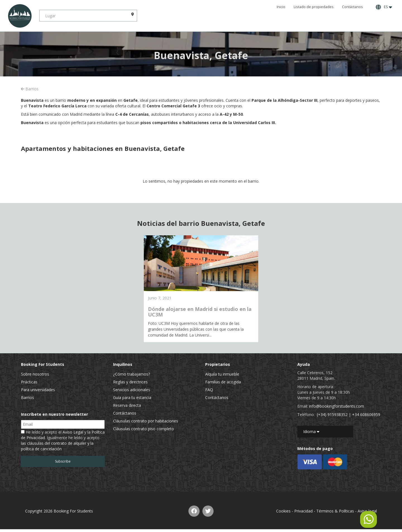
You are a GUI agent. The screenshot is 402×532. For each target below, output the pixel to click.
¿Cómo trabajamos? (131, 374)
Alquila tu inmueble (222, 374)
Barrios (30, 89)
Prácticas (29, 382)
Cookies (283, 511)
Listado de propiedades (314, 7)
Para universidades (38, 390)
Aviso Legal (73, 432)
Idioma (311, 431)
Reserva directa (127, 405)
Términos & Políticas (335, 511)
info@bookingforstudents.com (337, 406)
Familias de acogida (223, 382)
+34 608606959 (366, 414)
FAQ (209, 390)
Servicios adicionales (132, 390)
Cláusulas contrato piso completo (143, 429)
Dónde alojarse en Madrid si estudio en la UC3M (200, 312)
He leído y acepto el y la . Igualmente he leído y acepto (63, 440)
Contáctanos (352, 7)
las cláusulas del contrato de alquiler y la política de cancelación (57, 446)
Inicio (281, 7)
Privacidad (303, 511)
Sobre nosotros (35, 374)
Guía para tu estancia (132, 397)
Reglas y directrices (130, 382)
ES (384, 7)
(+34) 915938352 (332, 414)
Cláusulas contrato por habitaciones (146, 421)
